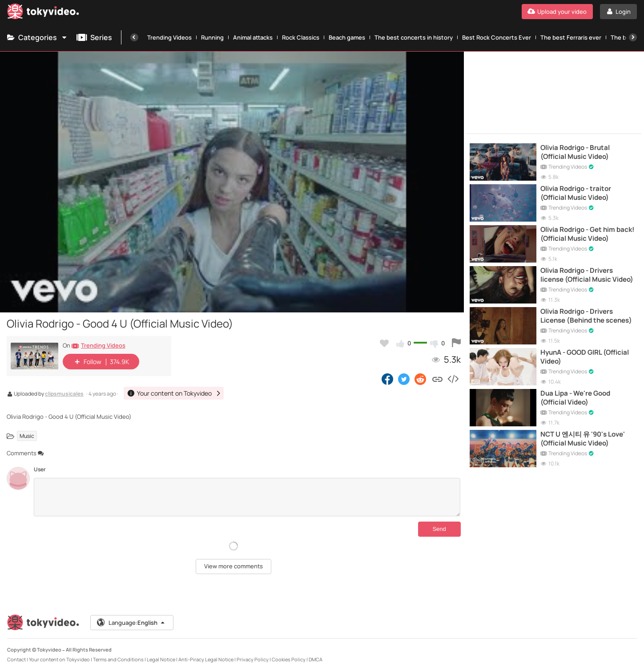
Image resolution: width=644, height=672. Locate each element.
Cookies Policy (289, 659)
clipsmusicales (64, 394)
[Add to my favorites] (384, 343)
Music (27, 436)
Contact (16, 659)
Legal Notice (161, 659)
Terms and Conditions (118, 659)
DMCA (316, 659)
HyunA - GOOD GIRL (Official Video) (585, 357)
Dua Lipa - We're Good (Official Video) (575, 398)
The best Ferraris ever (571, 37)
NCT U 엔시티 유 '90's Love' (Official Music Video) (583, 439)
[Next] (633, 37)
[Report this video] (456, 343)
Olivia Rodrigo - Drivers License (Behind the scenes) (586, 316)
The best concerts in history (414, 37)
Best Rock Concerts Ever (497, 37)
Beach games (347, 37)
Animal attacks (253, 37)
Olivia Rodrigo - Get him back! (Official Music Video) (587, 234)
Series (94, 37)
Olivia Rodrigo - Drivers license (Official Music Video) (587, 275)
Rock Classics (301, 37)
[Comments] (247, 497)
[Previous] (134, 37)
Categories (37, 37)
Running (212, 37)
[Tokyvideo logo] (43, 13)
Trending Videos (169, 37)
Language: (131, 623)
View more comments (233, 566)
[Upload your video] (557, 12)
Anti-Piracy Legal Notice (206, 659)
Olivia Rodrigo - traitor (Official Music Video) (576, 193)
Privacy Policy (253, 659)
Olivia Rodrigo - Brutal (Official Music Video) (575, 152)
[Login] (618, 12)
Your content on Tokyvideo (59, 659)
